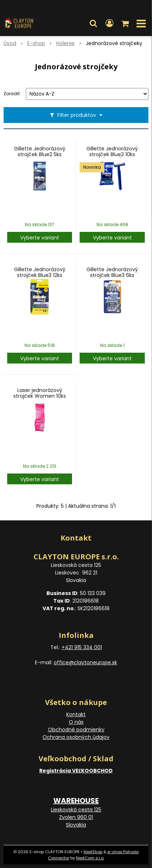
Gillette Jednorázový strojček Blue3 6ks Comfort (112, 275)
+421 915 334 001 (82, 647)
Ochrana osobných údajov (76, 737)
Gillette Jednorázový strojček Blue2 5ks (40, 151)
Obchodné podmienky (76, 730)
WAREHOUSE (76, 801)
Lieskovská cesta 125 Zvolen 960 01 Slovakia (76, 817)
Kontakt (76, 714)
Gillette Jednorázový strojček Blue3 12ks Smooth (40, 275)
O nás (76, 722)
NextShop (93, 852)
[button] (93, 23)
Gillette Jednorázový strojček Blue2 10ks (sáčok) (112, 154)
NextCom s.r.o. (90, 858)
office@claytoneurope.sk (85, 662)
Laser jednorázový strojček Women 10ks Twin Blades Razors (40, 396)
